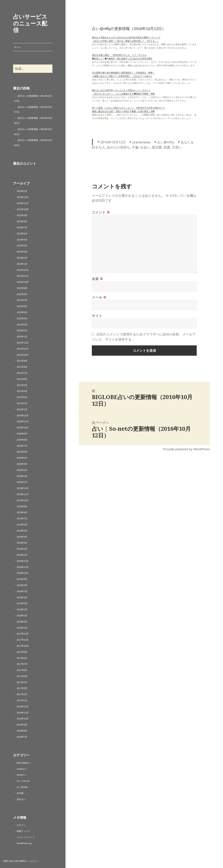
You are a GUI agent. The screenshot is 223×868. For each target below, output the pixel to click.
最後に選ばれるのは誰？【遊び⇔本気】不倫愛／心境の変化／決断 (123, 111)
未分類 (20, 793)
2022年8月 (22, 294)
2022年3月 (22, 325)
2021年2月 (22, 403)
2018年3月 (22, 616)
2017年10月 (23, 646)
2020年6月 (22, 452)
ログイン (21, 825)
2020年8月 (22, 440)
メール (99, 297)
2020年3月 (22, 470)
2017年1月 (22, 700)
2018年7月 (22, 591)
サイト (97, 316)
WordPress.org (24, 843)
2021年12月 (23, 343)
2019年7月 (22, 519)
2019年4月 (22, 537)
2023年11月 (23, 203)
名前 (97, 279)
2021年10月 (23, 355)
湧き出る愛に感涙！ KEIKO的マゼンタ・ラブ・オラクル (119, 55)
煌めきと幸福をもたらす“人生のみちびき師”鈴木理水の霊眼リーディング (126, 37)
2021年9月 (22, 361)
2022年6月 (22, 306)
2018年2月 (22, 622)
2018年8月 (22, 585)
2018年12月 (23, 561)
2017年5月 (22, 676)
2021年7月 (22, 373)
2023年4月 (22, 246)
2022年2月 (22, 330)
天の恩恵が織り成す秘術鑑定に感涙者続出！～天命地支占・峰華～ (123, 73)
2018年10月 (23, 573)
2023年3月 (22, 252)
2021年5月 (22, 385)
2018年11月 (23, 567)
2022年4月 (22, 318)
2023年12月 (23, 197)
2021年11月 (23, 349)
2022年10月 (23, 282)
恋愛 (167, 147)
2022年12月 (23, 270)
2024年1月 (22, 191)
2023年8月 (22, 221)
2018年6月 (22, 597)
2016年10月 (23, 719)
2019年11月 (23, 494)
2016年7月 (22, 737)
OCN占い (21, 775)
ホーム (17, 47)
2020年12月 (23, 416)
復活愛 (157, 147)
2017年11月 (23, 640)
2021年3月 (22, 397)
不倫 (135, 147)
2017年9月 (22, 652)
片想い (177, 147)
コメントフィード (26, 837)
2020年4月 (22, 464)
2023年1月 (22, 264)
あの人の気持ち (119, 147)
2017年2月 (22, 694)
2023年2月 (22, 258)
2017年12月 (23, 634)
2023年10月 (23, 209)
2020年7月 (22, 446)
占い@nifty (22, 787)
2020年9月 (22, 434)
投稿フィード (24, 831)
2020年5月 (22, 458)
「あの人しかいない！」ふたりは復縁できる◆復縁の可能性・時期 (123, 94)
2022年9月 (22, 288)
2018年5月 (22, 603)
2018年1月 (22, 628)
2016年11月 (23, 713)
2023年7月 (22, 227)
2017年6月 (22, 670)
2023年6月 (22, 234)
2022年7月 (22, 300)
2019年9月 (22, 506)
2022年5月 (22, 312)
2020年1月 (22, 482)
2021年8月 (22, 367)
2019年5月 (22, 531)
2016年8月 (22, 731)
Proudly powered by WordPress (186, 449)
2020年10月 (23, 428)
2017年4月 (22, 682)
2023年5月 (22, 240)
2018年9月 (22, 579)
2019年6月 (22, 525)
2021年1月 (22, 409)
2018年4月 (22, 609)
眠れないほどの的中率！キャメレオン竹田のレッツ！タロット (121, 90)
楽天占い (21, 799)
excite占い (22, 769)
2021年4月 (22, 391)
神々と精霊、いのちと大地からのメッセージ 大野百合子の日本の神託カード (129, 108)
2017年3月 (22, 688)
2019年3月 (22, 543)
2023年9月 (22, 215)
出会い (145, 147)
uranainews (141, 142)
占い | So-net (23, 781)
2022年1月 (22, 337)
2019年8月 (22, 512)
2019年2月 (22, 549)
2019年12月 (23, 488)
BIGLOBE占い (24, 763)
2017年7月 (22, 664)
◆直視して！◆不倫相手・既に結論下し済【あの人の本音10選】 (122, 59)
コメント (101, 212)
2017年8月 (22, 658)
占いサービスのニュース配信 (30, 23)
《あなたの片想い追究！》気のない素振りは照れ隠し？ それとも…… (125, 41)
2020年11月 (23, 421)
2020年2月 (22, 476)
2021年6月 (22, 379)
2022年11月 (23, 276)
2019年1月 (22, 555)
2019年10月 (23, 500)
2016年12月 (23, 707)
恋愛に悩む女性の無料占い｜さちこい (21, 861)
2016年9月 (22, 725)
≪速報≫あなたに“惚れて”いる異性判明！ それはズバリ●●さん (122, 76)
